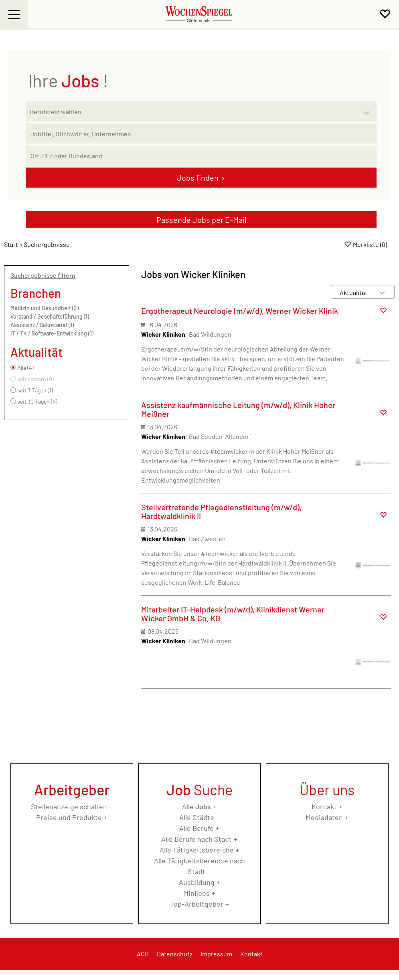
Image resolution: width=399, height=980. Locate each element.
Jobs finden (198, 178)
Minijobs (196, 893)
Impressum (216, 954)
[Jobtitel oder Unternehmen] (201, 133)
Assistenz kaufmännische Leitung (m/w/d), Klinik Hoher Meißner (238, 409)
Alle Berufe (196, 828)
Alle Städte (197, 817)
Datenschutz (175, 954)
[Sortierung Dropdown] (382, 292)
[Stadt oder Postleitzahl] (201, 156)
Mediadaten (324, 817)
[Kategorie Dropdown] (369, 109)
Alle (196, 806)
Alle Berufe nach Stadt (196, 839)
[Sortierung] (355, 292)
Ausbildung (197, 882)
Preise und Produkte (69, 817)
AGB (143, 954)
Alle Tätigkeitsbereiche (197, 850)
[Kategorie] (193, 111)
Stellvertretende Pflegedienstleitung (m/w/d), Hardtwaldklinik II (221, 511)
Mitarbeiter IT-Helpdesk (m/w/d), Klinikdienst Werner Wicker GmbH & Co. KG (233, 614)
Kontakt (324, 806)
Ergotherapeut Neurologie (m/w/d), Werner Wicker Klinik (240, 311)
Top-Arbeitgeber (197, 904)
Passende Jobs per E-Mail (202, 220)
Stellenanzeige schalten (69, 806)
